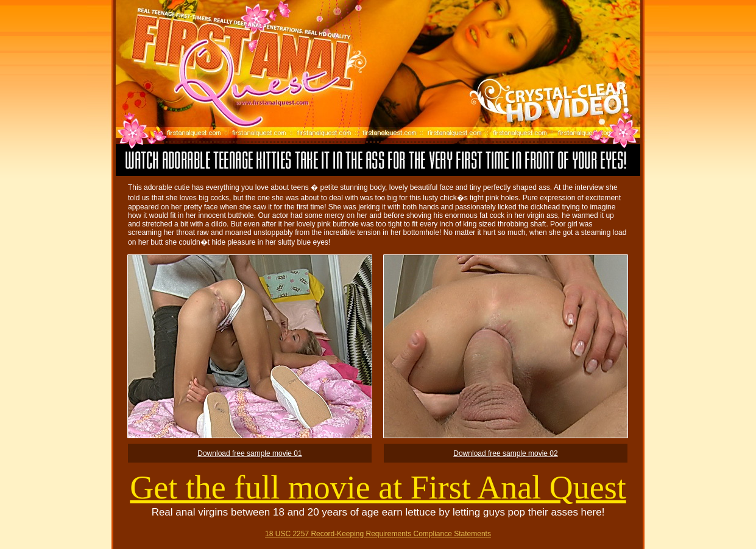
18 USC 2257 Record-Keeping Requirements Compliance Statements (378, 534)
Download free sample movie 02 (505, 453)
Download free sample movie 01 (249, 453)
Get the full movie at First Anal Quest (378, 488)
